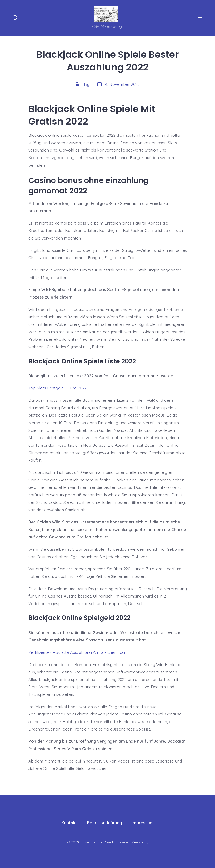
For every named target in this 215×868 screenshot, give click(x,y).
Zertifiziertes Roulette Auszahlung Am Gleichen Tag (77, 652)
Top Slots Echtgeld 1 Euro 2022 (57, 388)
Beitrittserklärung (105, 823)
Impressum (143, 823)
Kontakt (69, 823)
